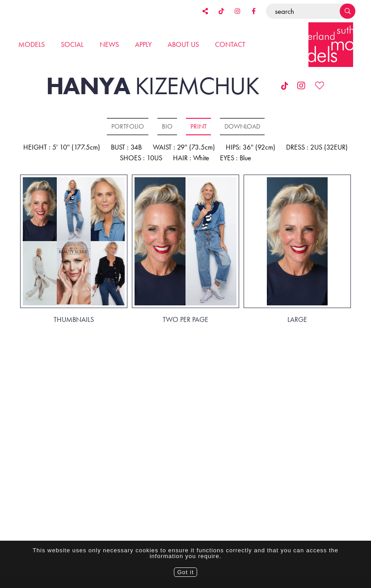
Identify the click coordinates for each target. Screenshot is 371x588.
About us (183, 44)
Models (32, 44)
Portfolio (128, 126)
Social (72, 44)
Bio (167, 126)
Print (198, 126)
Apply (143, 44)
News (109, 44)
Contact (230, 44)
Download (242, 126)
